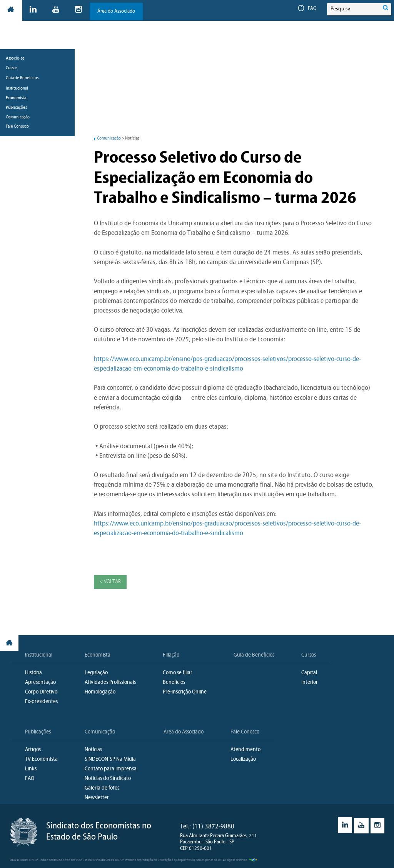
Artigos (33, 750)
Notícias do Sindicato (108, 779)
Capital (309, 673)
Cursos (309, 656)
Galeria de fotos (102, 789)
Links (31, 769)
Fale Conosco (245, 732)
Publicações (38, 732)
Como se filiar (178, 673)
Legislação (96, 673)
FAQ (307, 9)
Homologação (100, 693)
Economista (98, 656)
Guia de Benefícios (22, 107)
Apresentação (40, 683)
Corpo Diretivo (41, 693)
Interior (310, 683)
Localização (243, 760)
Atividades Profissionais (110, 683)
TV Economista (41, 760)
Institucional (39, 656)
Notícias (93, 750)
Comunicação (109, 138)
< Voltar (110, 582)
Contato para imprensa (111, 769)
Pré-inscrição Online (185, 693)
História (33, 673)
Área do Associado (117, 11)
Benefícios (174, 683)
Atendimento (245, 750)
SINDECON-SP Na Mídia (110, 760)
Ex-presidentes (41, 702)
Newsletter (97, 798)
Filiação (171, 656)
